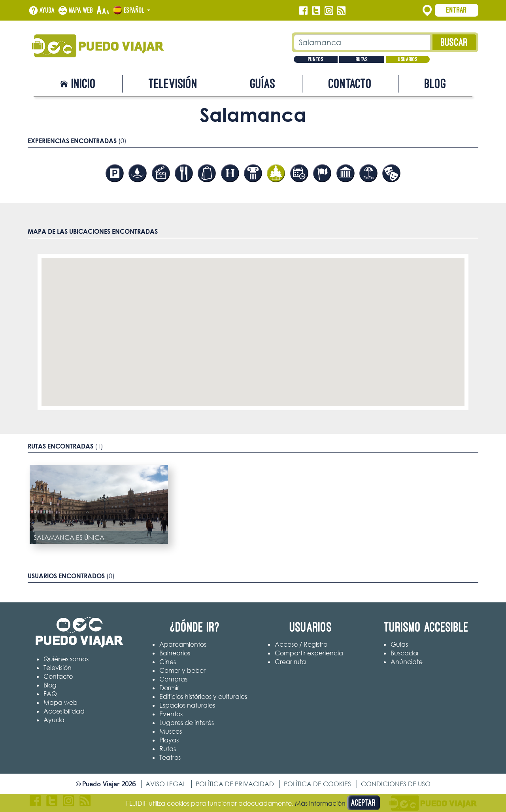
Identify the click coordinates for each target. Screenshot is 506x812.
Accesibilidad (64, 711)
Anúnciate (407, 662)
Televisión (173, 84)
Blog (435, 84)
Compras (173, 679)
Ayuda (47, 10)
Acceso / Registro (301, 644)
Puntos (316, 59)
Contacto (350, 84)
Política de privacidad (235, 784)
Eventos (171, 714)
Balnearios (175, 653)
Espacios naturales (187, 705)
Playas (169, 740)
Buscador (405, 653)
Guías (263, 84)
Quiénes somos (66, 659)
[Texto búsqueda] (362, 42)
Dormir (169, 688)
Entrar (457, 10)
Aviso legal (166, 784)
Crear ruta (290, 662)
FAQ (50, 694)
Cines (168, 662)
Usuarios (408, 59)
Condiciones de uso (396, 784)
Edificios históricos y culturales (203, 697)
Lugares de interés (187, 723)
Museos (171, 731)
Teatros (170, 757)
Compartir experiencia (309, 653)
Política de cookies (317, 784)
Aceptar (363, 803)
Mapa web (81, 10)
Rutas (362, 59)
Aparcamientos (183, 644)
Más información (320, 803)
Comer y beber (182, 670)
